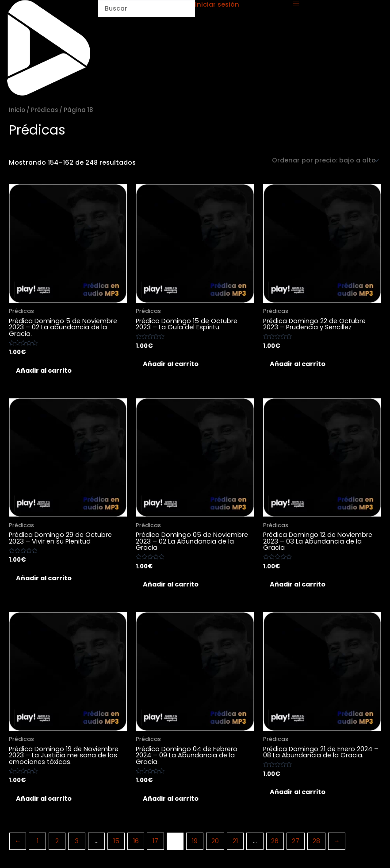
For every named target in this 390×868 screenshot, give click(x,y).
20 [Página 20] (215, 845)
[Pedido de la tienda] (325, 160)
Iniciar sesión (217, 4)
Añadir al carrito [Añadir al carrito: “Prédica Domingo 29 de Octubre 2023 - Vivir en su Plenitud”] (46, 580)
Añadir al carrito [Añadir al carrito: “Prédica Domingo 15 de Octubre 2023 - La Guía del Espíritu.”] (173, 365)
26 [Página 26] (275, 845)
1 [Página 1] (38, 845)
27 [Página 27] (296, 845)
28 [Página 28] (316, 845)
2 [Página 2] (57, 845)
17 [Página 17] (155, 845)
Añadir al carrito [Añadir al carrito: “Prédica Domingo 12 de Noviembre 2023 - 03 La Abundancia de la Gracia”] (300, 586)
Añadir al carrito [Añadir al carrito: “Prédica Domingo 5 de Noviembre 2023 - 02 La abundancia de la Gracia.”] (46, 371)
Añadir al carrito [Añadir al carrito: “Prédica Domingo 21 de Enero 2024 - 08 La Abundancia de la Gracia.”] (300, 795)
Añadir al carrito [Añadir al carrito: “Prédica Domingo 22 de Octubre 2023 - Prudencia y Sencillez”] (300, 365)
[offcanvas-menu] (296, 4)
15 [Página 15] (116, 845)
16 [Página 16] (136, 845)
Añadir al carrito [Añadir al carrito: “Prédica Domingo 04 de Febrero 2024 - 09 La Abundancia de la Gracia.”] (173, 802)
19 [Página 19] (195, 845)
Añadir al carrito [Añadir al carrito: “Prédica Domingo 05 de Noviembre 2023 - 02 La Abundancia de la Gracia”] (173, 586)
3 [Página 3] (77, 845)
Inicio (17, 110)
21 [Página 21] (235, 845)
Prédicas (44, 110)
